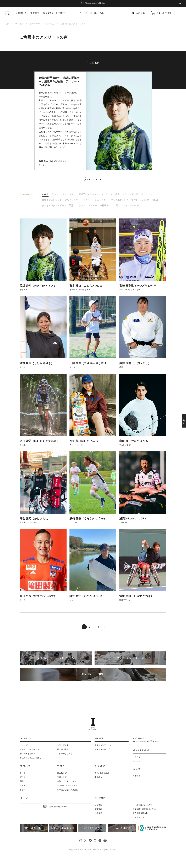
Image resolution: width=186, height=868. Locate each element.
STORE (61, 766)
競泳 (71, 205)
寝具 (22, 781)
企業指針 (98, 809)
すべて (45, 194)
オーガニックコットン (29, 749)
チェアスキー (101, 200)
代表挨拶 (98, 813)
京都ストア (62, 777)
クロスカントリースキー (64, 194)
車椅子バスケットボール (91, 194)
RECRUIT (60, 13)
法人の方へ (184, 421)
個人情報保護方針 (140, 813)
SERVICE (99, 739)
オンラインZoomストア (67, 786)
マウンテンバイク (140, 200)
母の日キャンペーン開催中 (93, 3)
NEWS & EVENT (141, 750)
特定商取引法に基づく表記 (144, 809)
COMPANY (100, 798)
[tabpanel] (93, 121)
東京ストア (62, 773)
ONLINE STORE (164, 13)
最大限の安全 (63, 749)
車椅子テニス (106, 205)
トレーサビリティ (65, 754)
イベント (136, 761)
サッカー (92, 205)
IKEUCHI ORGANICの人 (30, 758)
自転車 (155, 200)
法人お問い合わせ (102, 773)
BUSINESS (48, 13)
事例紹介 (98, 777)
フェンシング (147, 194)
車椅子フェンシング (52, 200)
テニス (109, 194)
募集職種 (136, 776)
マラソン (81, 205)
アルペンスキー (72, 200)
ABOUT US (21, 13)
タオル (23, 773)
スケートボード (130, 194)
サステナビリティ (27, 754)
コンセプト (25, 745)
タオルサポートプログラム (42, 24)
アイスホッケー (131, 205)
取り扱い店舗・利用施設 (68, 790)
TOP (7, 24)
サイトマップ (138, 817)
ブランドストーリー (66, 745)
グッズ (23, 790)
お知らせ (136, 757)
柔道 (117, 194)
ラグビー (87, 200)
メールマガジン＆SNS (142, 805)
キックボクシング (120, 200)
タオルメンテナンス (103, 745)
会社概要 (98, 805)
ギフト (23, 777)
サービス (19, 24)
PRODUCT (35, 13)
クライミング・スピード (54, 205)
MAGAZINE (146, 740)
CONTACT (25, 798)
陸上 (118, 205)
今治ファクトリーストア (68, 781)
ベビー (23, 786)
